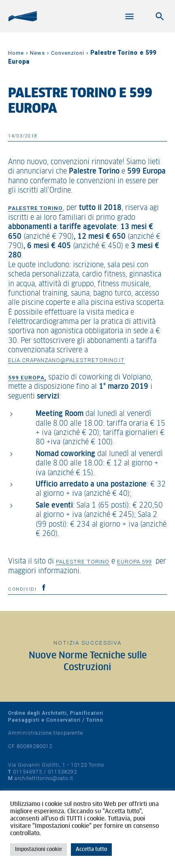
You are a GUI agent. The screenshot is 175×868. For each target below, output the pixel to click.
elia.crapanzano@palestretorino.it (66, 360)
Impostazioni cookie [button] (38, 850)
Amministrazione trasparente (46, 733)
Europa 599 (134, 562)
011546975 (28, 772)
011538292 (62, 772)
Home (16, 53)
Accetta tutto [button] (91, 850)
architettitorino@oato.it (44, 778)
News (37, 53)
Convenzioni (68, 53)
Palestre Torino (83, 562)
